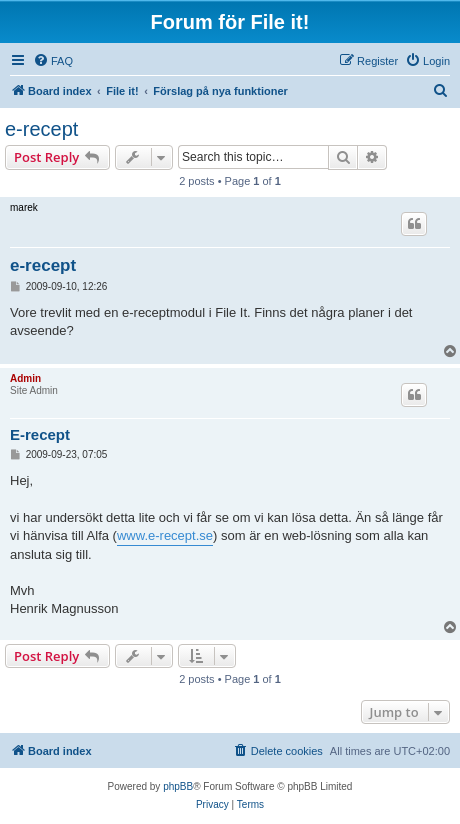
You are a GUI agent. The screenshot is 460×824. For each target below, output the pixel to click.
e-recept (41, 129)
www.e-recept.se (165, 535)
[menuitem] (53, 61)
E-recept (40, 434)
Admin (25, 378)
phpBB (178, 786)
